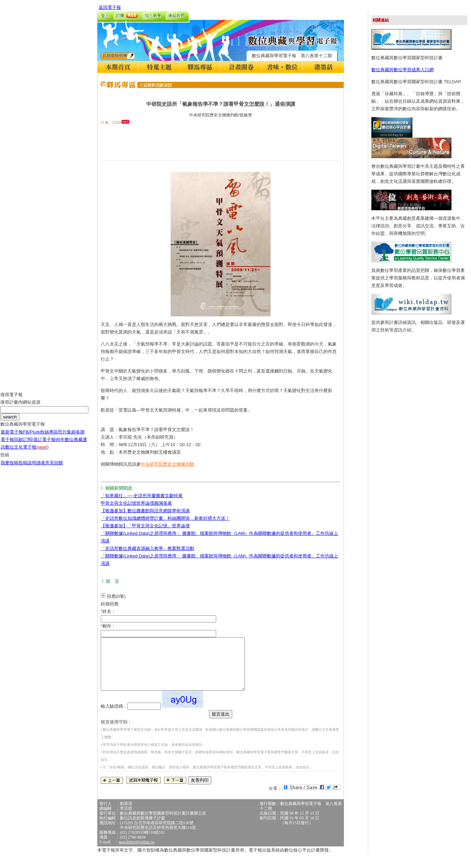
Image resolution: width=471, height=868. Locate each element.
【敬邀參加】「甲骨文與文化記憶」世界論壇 (145, 526)
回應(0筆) (116, 596)
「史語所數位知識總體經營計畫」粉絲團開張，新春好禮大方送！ (165, 518)
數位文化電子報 (27, 452)
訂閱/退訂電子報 (39, 445)
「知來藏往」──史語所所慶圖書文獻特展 (142, 496)
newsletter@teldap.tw (137, 852)
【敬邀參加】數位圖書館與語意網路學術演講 (145, 511)
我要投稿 (10, 468)
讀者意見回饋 (50, 468)
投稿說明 (27, 468)
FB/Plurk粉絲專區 (40, 437)
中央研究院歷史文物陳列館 (168, 464)
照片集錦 (67, 437)
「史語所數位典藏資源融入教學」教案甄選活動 (147, 548)
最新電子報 (12, 437)
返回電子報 (110, 7)
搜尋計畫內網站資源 (20, 407)
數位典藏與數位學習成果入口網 (402, 70)
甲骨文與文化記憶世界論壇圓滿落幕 (136, 503)
